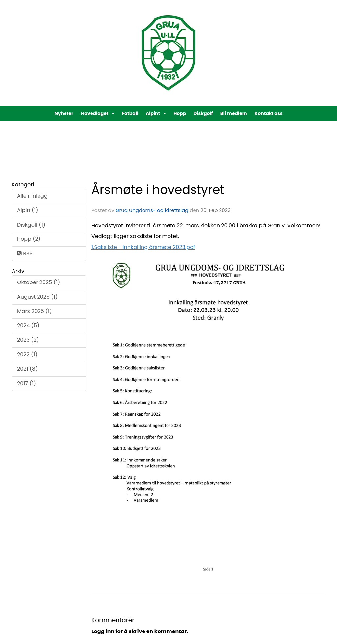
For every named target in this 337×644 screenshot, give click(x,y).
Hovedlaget (98, 113)
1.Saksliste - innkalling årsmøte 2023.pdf (143, 247)
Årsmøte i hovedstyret (158, 190)
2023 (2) (28, 340)
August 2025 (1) (37, 297)
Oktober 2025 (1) (39, 282)
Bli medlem (234, 113)
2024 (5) (28, 325)
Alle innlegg (32, 196)
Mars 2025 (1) (35, 311)
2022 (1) (27, 354)
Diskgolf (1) (31, 225)
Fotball (130, 113)
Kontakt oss (269, 113)
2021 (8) (27, 369)
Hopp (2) (29, 239)
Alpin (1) (28, 210)
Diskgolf (203, 113)
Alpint (156, 113)
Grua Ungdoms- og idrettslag (152, 210)
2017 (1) (26, 383)
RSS (25, 253)
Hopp (180, 113)
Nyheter (64, 113)
